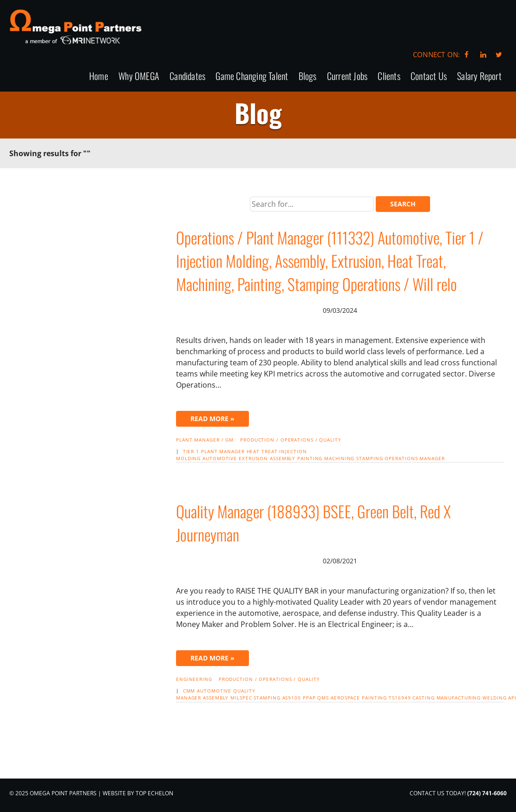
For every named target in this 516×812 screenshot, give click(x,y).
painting (310, 458)
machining (339, 458)
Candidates (187, 76)
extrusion (253, 458)
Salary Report (479, 76)
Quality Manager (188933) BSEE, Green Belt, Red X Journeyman (314, 523)
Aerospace (345, 698)
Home (99, 76)
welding (494, 698)
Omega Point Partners (75, 27)
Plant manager (223, 451)
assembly (283, 458)
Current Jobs (347, 76)
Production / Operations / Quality (291, 440)
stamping (369, 458)
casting (423, 698)
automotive (220, 458)
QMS (323, 698)
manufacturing (459, 698)
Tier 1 (191, 451)
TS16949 (400, 698)
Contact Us (429, 76)
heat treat (262, 451)
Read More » (212, 419)
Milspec (241, 698)
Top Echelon (154, 793)
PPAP (309, 698)
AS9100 (292, 698)
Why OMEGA (139, 76)
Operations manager (415, 458)
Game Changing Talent (252, 76)
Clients (389, 76)
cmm (189, 691)
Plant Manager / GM (205, 440)
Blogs (308, 76)
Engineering (194, 679)
